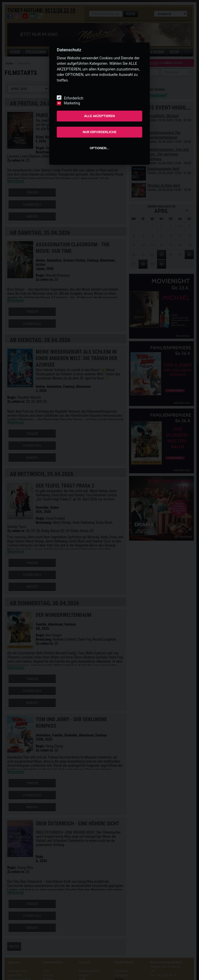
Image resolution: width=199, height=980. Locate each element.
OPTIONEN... (99, 148)
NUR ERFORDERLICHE (99, 132)
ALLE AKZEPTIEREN (100, 116)
